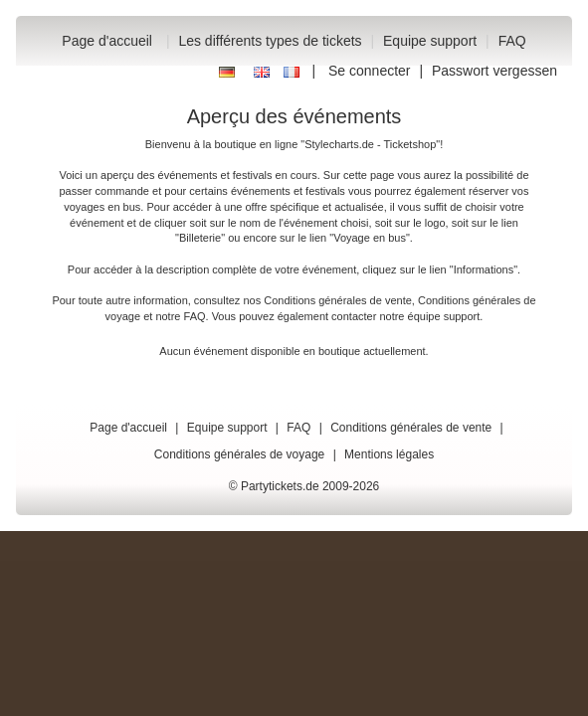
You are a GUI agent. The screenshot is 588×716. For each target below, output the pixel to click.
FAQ (512, 41)
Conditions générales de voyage (239, 454)
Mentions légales (389, 454)
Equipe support (430, 41)
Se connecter (370, 71)
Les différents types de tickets (270, 41)
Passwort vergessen (494, 71)
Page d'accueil (107, 41)
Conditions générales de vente (338, 300)
